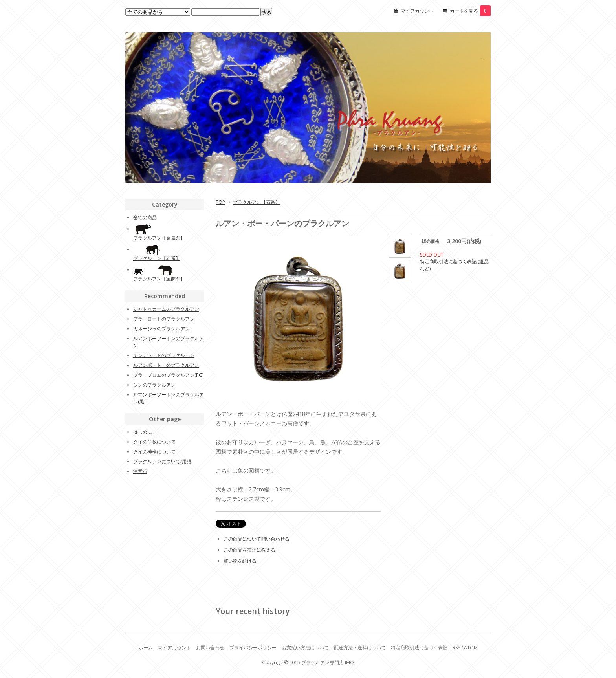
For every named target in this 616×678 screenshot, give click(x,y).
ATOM (471, 648)
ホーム (146, 648)
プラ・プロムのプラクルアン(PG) (168, 375)
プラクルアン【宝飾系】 (159, 279)
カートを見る (470, 11)
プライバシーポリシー (253, 648)
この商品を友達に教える (249, 550)
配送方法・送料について (360, 648)
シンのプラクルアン (154, 385)
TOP (220, 202)
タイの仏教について (154, 442)
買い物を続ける (240, 561)
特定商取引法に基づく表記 (419, 648)
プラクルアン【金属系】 (159, 238)
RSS (456, 648)
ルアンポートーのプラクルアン (166, 365)
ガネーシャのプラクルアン (161, 329)
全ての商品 (145, 217)
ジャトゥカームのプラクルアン (166, 309)
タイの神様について (154, 452)
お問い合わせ (210, 648)
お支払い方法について (305, 648)
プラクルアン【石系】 (257, 202)
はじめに (143, 432)
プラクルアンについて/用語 (162, 461)
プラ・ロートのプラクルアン (164, 319)
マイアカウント (417, 11)
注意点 (140, 471)
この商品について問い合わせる (257, 539)
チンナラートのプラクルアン (164, 355)
